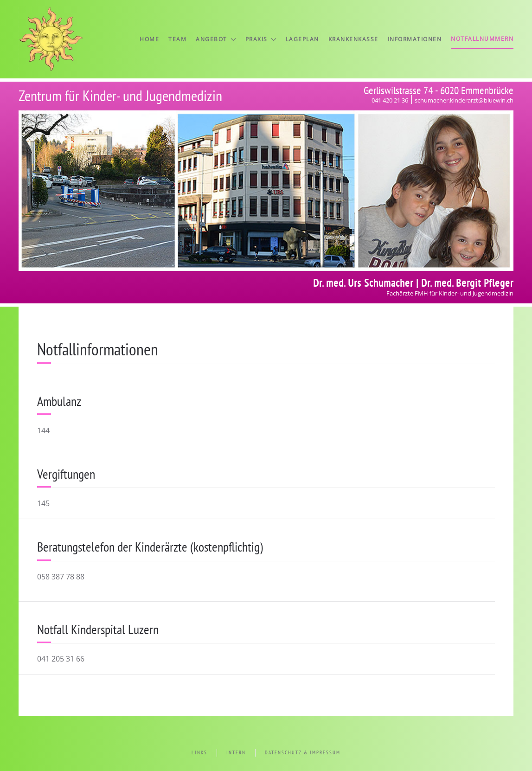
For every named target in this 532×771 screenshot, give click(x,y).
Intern (236, 752)
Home (149, 39)
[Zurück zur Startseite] (51, 39)
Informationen (415, 39)
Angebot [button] (216, 39)
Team (177, 39)
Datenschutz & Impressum (303, 752)
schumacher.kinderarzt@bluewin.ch (464, 100)
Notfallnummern (482, 39)
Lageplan (302, 39)
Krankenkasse (353, 39)
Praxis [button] (261, 39)
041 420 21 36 (390, 100)
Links (199, 752)
